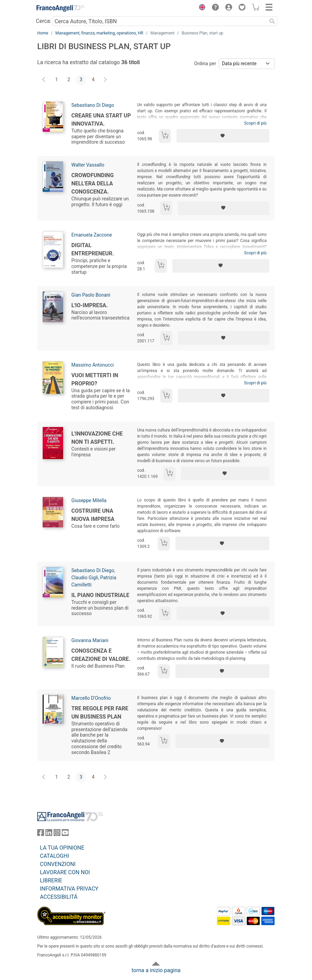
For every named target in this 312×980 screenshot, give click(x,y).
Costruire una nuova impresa (93, 515)
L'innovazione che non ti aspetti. (97, 438)
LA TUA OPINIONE (62, 848)
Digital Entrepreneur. (93, 249)
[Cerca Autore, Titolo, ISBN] (160, 21)
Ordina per (205, 63)
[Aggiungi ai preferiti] (223, 136)
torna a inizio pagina (156, 970)
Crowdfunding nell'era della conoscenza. (93, 183)
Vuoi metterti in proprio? (95, 379)
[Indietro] (44, 80)
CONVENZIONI (58, 864)
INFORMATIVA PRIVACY (69, 889)
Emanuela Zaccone (92, 235)
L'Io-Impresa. (90, 305)
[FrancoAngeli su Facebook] (41, 834)
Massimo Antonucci (93, 365)
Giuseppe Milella (89, 500)
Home (43, 33)
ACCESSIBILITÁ (59, 897)
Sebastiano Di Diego (93, 105)
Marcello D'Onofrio (91, 698)
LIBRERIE (51, 880)
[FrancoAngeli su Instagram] (57, 834)
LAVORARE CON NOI (65, 872)
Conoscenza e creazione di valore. (101, 655)
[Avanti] (105, 80)
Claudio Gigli (85, 578)
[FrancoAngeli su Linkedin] (49, 834)
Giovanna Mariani (90, 640)
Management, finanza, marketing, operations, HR (99, 33)
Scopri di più (255, 123)
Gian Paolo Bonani (91, 295)
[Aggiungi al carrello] (165, 136)
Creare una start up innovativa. (101, 120)
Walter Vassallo (88, 165)
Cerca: (44, 21)
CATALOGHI (54, 856)
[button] (200, 8)
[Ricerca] (272, 21)
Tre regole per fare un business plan (100, 713)
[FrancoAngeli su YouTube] (65, 834)
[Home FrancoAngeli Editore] (60, 8)
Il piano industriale (100, 595)
